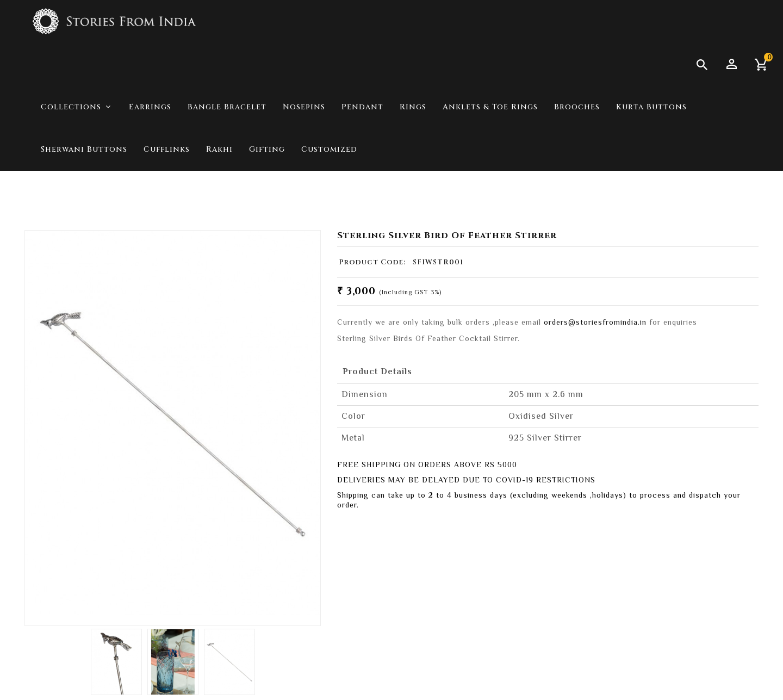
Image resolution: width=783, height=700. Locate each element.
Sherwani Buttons (84, 149)
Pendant (362, 107)
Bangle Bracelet (227, 107)
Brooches (577, 107)
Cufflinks (167, 149)
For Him (738, 196)
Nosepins (304, 107)
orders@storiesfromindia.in (595, 322)
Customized (329, 149)
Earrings (150, 107)
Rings (413, 107)
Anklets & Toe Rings (490, 107)
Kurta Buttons (651, 107)
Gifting (267, 149)
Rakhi (219, 149)
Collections (682, 196)
